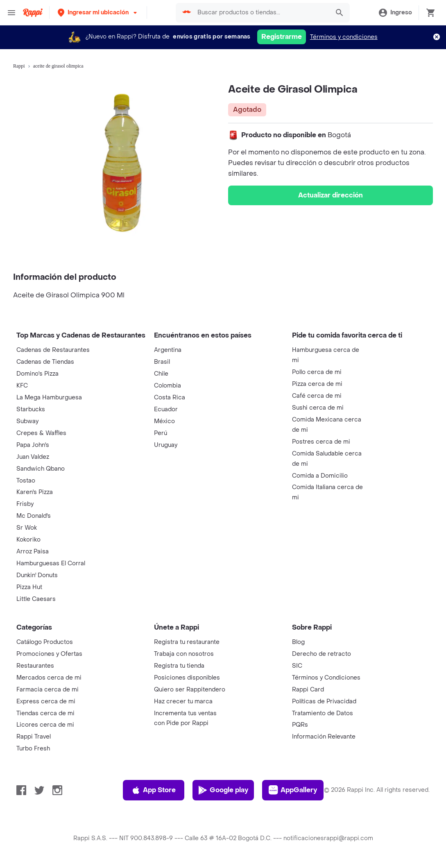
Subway (27, 421)
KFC (22, 386)
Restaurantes (35, 666)
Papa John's (33, 445)
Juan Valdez (33, 457)
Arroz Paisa (33, 552)
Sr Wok (27, 528)
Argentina (168, 350)
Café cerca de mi (317, 396)
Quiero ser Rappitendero (190, 690)
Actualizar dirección (331, 195)
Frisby (25, 504)
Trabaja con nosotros (184, 654)
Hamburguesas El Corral (51, 563)
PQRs (300, 725)
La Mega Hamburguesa (49, 398)
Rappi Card (308, 690)
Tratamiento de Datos (323, 713)
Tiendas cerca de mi (45, 713)
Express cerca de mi (46, 701)
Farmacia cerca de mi (48, 690)
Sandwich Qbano (41, 469)
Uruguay (166, 445)
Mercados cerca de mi (49, 678)
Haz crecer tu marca (183, 701)
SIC (297, 666)
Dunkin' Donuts (37, 575)
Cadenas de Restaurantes (53, 350)
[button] (98, 12)
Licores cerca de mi (45, 725)
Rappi (19, 66)
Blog (298, 642)
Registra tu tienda (179, 666)
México (164, 421)
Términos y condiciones (344, 37)
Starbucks (31, 409)
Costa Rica (170, 398)
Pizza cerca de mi (317, 384)
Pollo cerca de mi (317, 372)
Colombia (168, 386)
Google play (223, 790)
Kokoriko (28, 540)
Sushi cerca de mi (318, 408)
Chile (161, 374)
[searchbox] (261, 13)
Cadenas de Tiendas (45, 362)
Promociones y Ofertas (49, 654)
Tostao (26, 481)
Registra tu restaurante (187, 642)
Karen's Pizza (35, 492)
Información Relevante (324, 737)
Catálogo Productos (45, 642)
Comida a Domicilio (320, 476)
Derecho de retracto (321, 654)
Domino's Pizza (37, 374)
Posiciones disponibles (187, 678)
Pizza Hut (29, 587)
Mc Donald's (34, 516)
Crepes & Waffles (41, 433)
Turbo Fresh (33, 749)
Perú (161, 433)
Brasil (162, 362)
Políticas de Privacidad (324, 701)
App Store (153, 790)
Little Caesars (36, 599)
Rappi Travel (34, 737)
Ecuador (166, 409)
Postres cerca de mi (321, 442)
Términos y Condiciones (326, 678)
